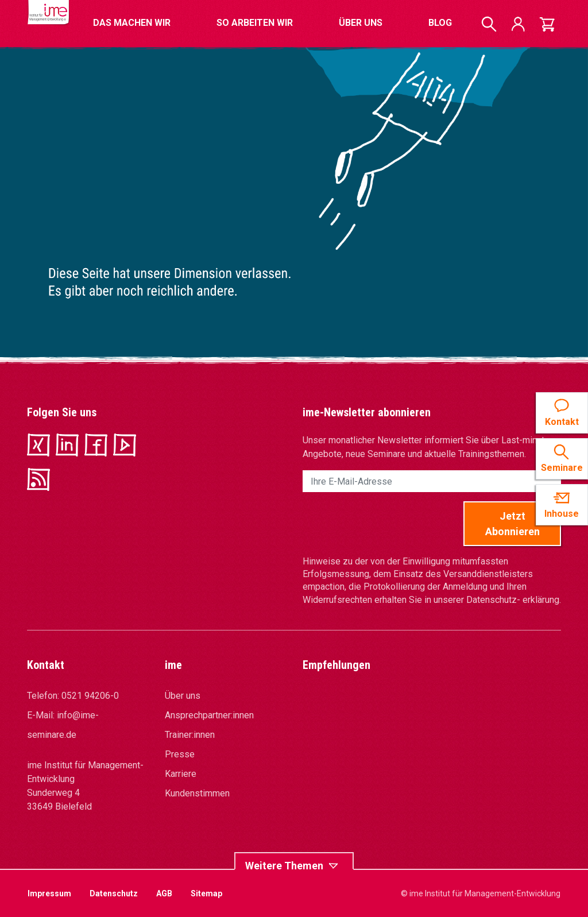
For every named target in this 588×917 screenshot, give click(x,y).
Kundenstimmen (197, 793)
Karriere (181, 774)
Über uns (183, 696)
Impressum (49, 893)
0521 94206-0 (90, 696)
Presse (180, 754)
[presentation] (390, 524)
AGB (164, 893)
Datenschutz (114, 893)
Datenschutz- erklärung (513, 600)
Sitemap (206, 893)
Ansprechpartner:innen (209, 715)
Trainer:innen (190, 735)
